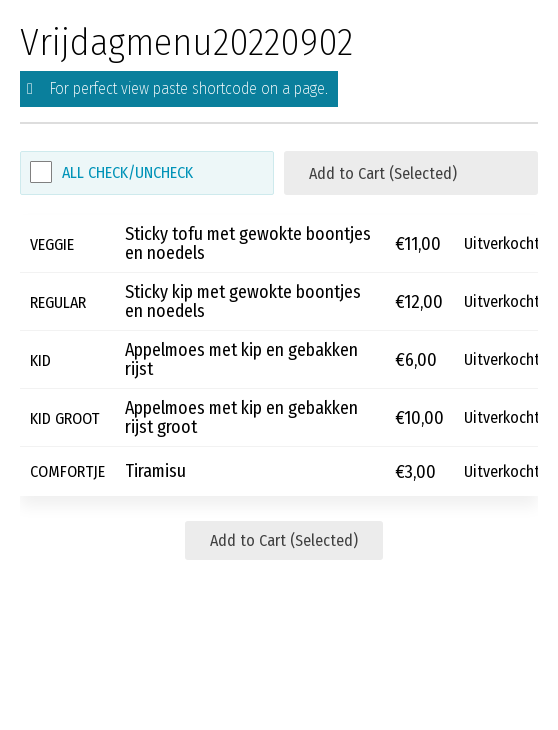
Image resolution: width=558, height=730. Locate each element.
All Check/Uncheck (127, 172)
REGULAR (58, 301)
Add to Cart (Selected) (383, 173)
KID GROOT (64, 417)
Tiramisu (155, 471)
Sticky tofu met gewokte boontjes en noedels (248, 244)
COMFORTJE (67, 471)
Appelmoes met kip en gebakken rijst (241, 360)
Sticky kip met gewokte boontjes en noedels (243, 302)
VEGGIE (52, 243)
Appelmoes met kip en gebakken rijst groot (241, 418)
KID (40, 359)
